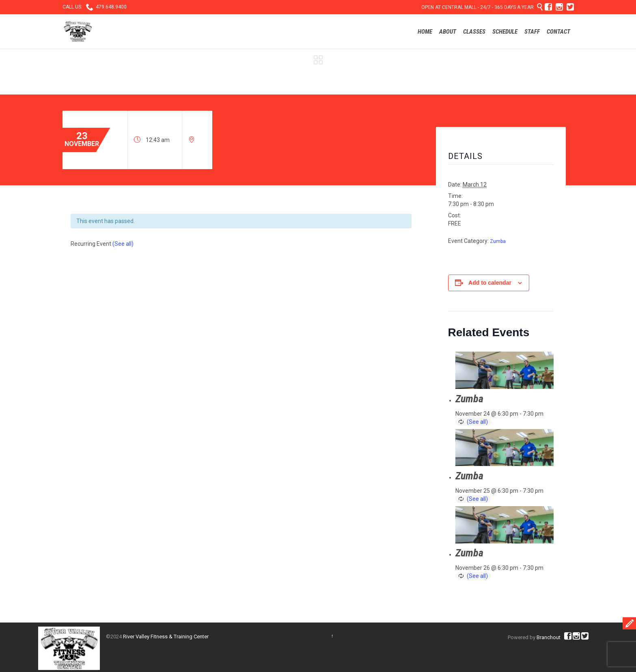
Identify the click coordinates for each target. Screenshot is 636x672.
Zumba (498, 241)
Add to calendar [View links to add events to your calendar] (490, 283)
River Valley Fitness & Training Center (166, 637)
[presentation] (504, 370)
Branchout (549, 637)
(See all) (123, 244)
